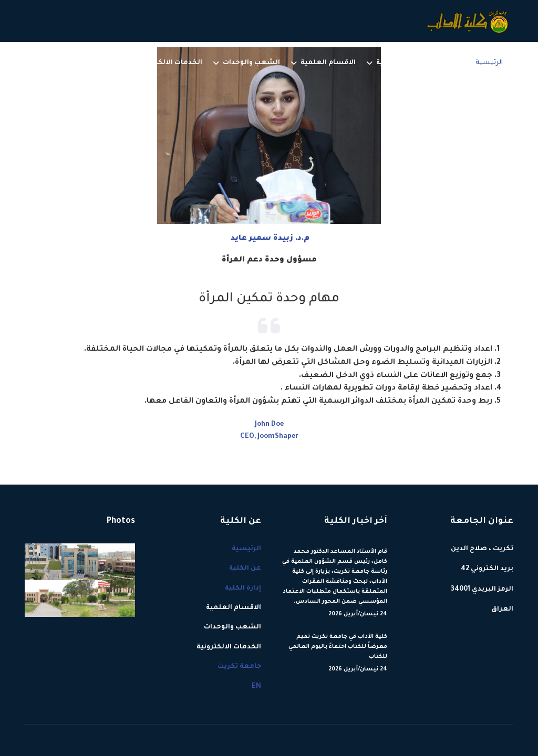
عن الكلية (449, 63)
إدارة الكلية (394, 63)
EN (64, 63)
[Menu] (31, 63)
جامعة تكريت (95, 63)
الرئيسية (489, 63)
